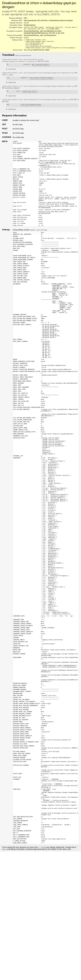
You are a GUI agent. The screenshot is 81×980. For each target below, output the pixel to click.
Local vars (12, 72)
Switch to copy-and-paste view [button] (23, 58)
